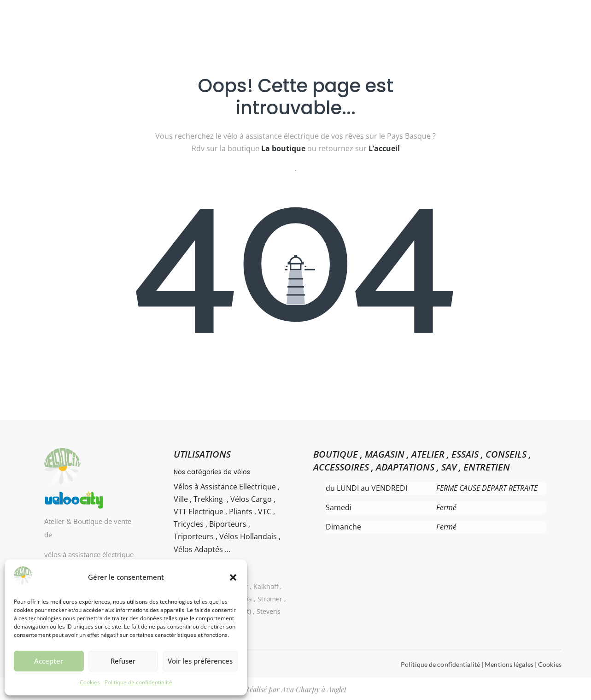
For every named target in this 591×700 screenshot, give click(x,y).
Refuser (123, 661)
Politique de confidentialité (138, 682)
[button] (233, 577)
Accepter (49, 661)
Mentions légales (509, 664)
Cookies (90, 682)
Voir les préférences (200, 661)
